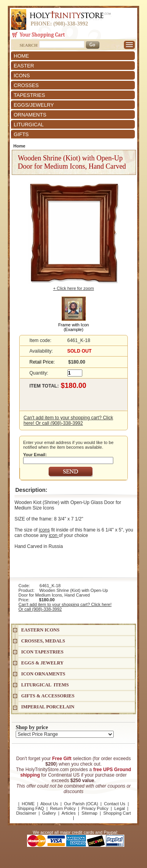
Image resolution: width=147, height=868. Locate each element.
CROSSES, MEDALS (43, 641)
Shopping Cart (117, 813)
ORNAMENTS (30, 115)
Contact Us (114, 804)
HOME (21, 56)
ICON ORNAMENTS (43, 674)
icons (44, 530)
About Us (49, 804)
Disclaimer (26, 813)
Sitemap (89, 813)
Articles (69, 813)
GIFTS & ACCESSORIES (48, 696)
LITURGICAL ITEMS (45, 685)
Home (19, 146)
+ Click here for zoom (73, 288)
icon (54, 535)
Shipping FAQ (31, 808)
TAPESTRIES (29, 95)
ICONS (22, 76)
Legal (120, 808)
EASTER (24, 66)
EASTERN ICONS (40, 630)
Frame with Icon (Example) (73, 327)
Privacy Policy (95, 808)
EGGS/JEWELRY (34, 105)
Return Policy (63, 808)
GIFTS (21, 134)
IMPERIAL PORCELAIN (48, 707)
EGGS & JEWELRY (42, 663)
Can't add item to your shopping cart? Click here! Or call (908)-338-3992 (68, 420)
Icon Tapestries (42, 652)
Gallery (49, 813)
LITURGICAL (29, 125)
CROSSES (26, 85)
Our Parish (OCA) (81, 804)
